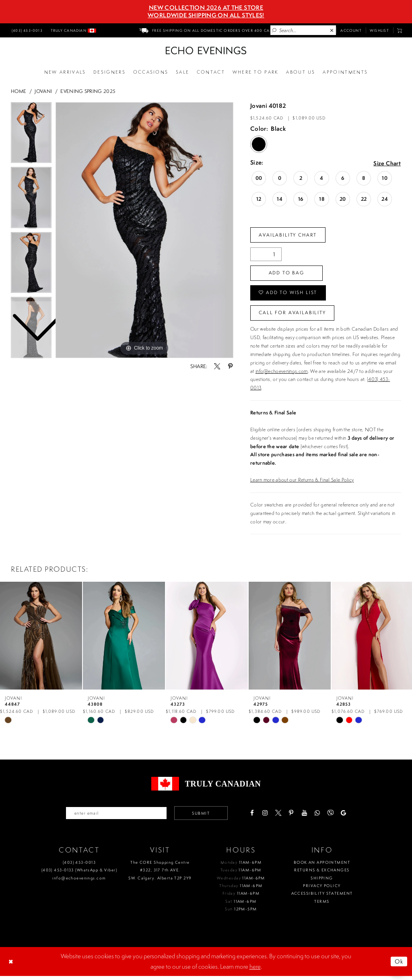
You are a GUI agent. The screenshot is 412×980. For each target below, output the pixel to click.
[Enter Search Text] (303, 30)
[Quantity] (266, 255)
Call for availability (294, 316)
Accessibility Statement (322, 897)
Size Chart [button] (386, 163)
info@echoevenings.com (282, 374)
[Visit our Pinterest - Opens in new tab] (295, 817)
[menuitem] (26, 30)
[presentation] (41, 639)
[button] (400, 30)
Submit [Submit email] (204, 817)
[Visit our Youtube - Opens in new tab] (308, 817)
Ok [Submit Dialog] (399, 965)
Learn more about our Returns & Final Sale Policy (302, 483)
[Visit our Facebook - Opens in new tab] (256, 817)
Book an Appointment (322, 866)
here (255, 971)
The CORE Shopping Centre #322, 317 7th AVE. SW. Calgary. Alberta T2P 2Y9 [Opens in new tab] (160, 874)
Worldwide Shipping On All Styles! (206, 15)
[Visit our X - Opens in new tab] (282, 817)
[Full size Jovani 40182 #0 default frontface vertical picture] (144, 230)
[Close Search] (332, 31)
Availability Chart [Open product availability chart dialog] (289, 235)
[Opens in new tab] (255, 72)
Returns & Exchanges (322, 874)
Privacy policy (322, 890)
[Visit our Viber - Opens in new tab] (334, 817)
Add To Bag (288, 274)
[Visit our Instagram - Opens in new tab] (269, 817)
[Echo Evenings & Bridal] (206, 50)
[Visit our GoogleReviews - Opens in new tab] (347, 817)
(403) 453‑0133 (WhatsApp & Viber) (79, 874)
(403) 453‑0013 (79, 866)
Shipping (322, 882)
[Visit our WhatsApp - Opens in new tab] (321, 817)
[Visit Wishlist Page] (379, 30)
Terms (322, 905)
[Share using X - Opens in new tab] (217, 366)
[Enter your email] (115, 817)
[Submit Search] (274, 31)
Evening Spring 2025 (88, 91)
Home (19, 91)
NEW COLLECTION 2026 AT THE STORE (206, 8)
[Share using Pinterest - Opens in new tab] (230, 366)
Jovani (43, 91)
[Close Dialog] (12, 966)
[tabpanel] (144, 230)
